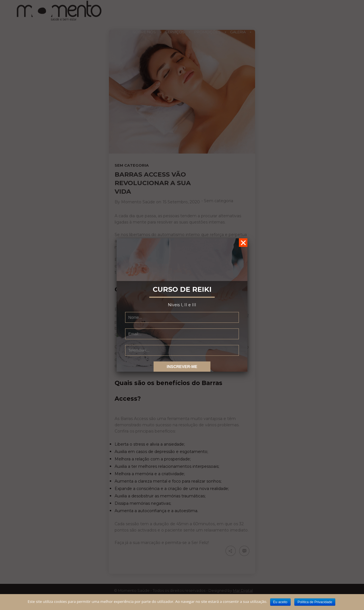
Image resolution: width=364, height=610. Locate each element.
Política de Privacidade (315, 602)
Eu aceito (280, 602)
